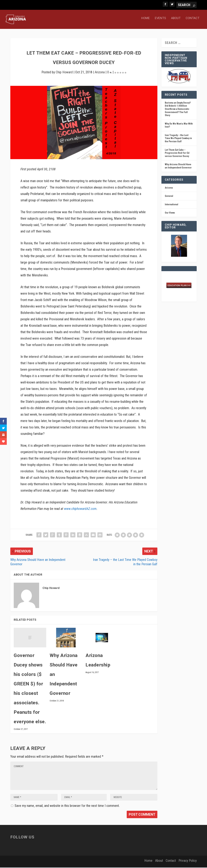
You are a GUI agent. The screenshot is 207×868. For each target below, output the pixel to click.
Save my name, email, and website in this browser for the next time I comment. (67, 806)
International (172, 205)
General (169, 196)
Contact (193, 21)
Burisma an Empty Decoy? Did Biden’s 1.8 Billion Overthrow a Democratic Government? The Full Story (178, 109)
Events (160, 21)
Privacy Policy (188, 861)
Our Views (170, 213)
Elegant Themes (34, 863)
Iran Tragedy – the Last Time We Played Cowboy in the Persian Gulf (178, 139)
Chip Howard (64, 73)
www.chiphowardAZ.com (80, 509)
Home (146, 21)
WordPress (63, 863)
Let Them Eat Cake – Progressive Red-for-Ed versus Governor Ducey (177, 153)
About (176, 21)
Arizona (100, 73)
